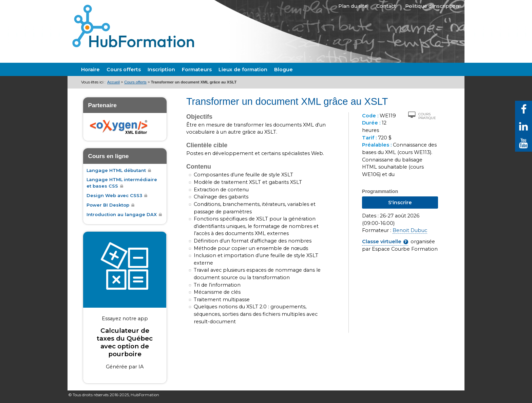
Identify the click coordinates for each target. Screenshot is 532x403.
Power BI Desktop (108, 205)
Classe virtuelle (382, 242)
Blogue (283, 70)
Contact (384, 8)
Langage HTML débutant (116, 170)
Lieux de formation (243, 70)
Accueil (113, 82)
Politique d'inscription (432, 8)
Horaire (90, 70)
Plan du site (348, 8)
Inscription (161, 70)
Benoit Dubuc (410, 230)
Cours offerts (124, 70)
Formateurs (197, 70)
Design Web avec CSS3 (114, 195)
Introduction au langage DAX (122, 214)
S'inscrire (400, 203)
